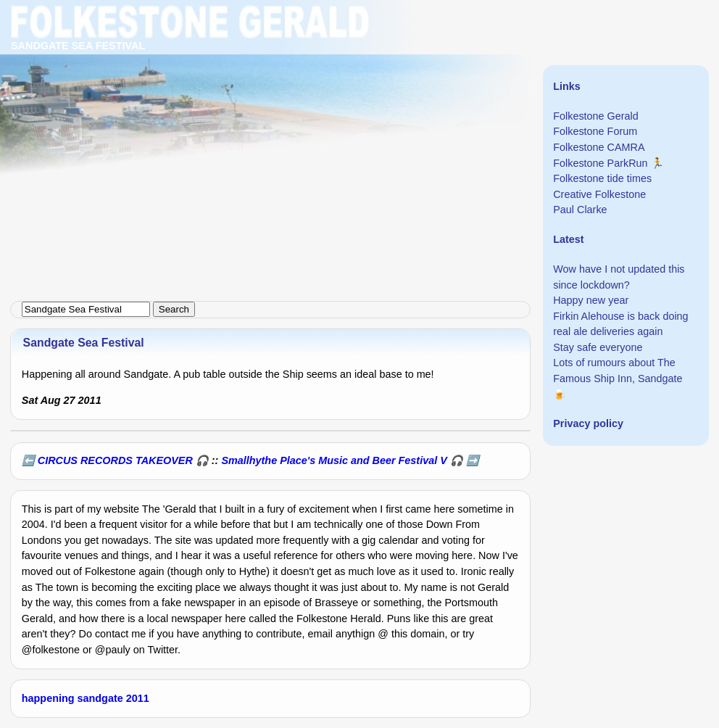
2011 (138, 698)
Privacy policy (588, 423)
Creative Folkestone (599, 194)
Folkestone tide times (602, 178)
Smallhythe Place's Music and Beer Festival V (334, 460)
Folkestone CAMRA (599, 147)
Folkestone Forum (595, 131)
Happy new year (591, 300)
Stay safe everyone (598, 347)
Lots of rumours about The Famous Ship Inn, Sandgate (618, 371)
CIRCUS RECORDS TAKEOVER (115, 460)
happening (48, 698)
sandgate (100, 698)
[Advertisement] (359, 102)
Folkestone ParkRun (600, 163)
